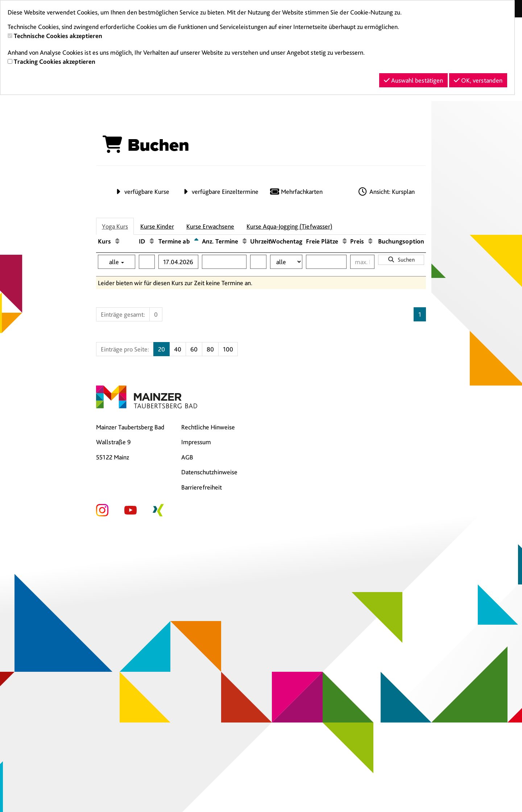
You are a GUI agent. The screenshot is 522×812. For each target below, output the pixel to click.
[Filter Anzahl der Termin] (224, 262)
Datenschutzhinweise (209, 472)
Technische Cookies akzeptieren (58, 36)
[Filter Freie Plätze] (326, 262)
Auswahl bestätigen (413, 80)
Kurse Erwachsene (210, 226)
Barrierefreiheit (202, 487)
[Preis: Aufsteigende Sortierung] (370, 241)
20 (161, 349)
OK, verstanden (478, 80)
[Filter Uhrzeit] (258, 262)
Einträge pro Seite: (125, 349)
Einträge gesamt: (123, 314)
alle (117, 262)
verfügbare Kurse (141, 191)
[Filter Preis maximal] (362, 262)
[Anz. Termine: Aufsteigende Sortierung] (245, 241)
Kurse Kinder (157, 226)
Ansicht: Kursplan (386, 191)
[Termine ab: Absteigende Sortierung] (196, 241)
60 (194, 349)
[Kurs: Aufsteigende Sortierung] (117, 241)
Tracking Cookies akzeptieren (55, 61)
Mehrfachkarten (296, 191)
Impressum (196, 442)
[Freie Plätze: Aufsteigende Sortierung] (345, 241)
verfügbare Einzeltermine (219, 191)
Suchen (401, 260)
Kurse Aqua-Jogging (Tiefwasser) (289, 226)
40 (178, 349)
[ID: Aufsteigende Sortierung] (152, 241)
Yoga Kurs (115, 226)
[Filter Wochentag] (286, 262)
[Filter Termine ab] (178, 262)
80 (210, 349)
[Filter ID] (147, 262)
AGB (187, 457)
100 (228, 349)
